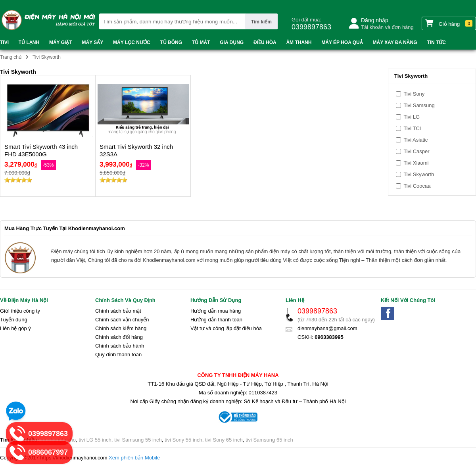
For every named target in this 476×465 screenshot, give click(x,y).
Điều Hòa (265, 42)
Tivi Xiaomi (412, 163)
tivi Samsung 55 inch (138, 440)
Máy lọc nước (131, 42)
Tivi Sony (410, 94)
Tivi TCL (409, 128)
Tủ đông (171, 42)
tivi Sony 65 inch (224, 440)
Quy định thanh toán (118, 355)
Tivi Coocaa (413, 186)
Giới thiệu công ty (20, 311)
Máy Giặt (61, 42)
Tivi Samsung (415, 105)
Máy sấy (93, 42)
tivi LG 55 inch (95, 440)
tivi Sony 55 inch (183, 440)
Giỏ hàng (449, 23)
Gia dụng (232, 42)
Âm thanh (299, 42)
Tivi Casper (413, 151)
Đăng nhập (375, 20)
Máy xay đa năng (395, 42)
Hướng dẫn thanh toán (216, 320)
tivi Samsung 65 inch (269, 440)
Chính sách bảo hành (120, 346)
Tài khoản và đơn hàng (387, 27)
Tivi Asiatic (412, 140)
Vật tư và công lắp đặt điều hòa (226, 328)
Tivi (4, 42)
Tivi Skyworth (415, 174)
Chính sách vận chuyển (122, 320)
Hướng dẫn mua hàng (216, 311)
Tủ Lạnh (29, 42)
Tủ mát (201, 42)
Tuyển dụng (14, 320)
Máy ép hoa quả (342, 42)
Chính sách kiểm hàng (121, 328)
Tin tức (436, 42)
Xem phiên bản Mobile (134, 458)
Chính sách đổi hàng (119, 337)
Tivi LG (408, 117)
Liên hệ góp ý (15, 328)
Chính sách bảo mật (118, 311)
